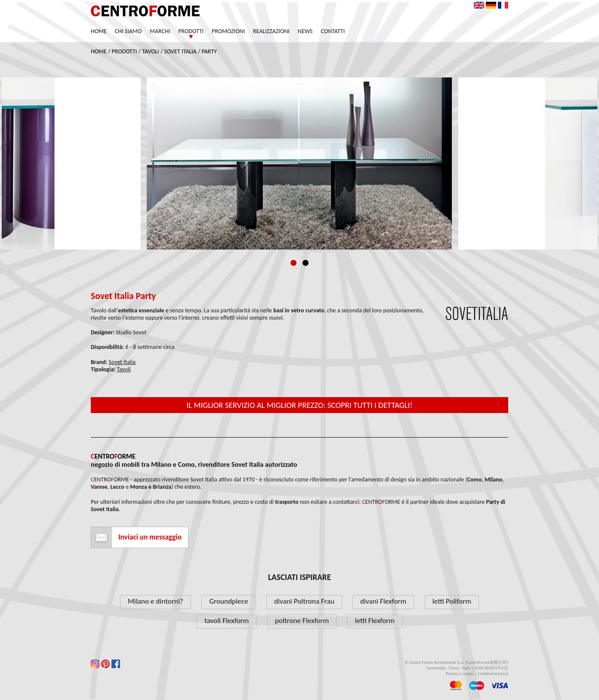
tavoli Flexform (227, 621)
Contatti (333, 31)
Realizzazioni (271, 31)
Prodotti (191, 31)
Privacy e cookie (460, 674)
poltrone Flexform (302, 621)
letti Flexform (375, 621)
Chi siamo (128, 31)
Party (209, 51)
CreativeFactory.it (493, 674)
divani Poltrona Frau (304, 601)
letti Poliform (452, 601)
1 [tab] (293, 263)
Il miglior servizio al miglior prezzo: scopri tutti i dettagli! (299, 405)
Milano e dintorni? (156, 601)
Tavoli (151, 51)
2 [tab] (306, 263)
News (305, 31)
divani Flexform (383, 601)
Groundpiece (228, 601)
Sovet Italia (181, 51)
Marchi (160, 31)
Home (99, 31)
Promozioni (228, 31)
